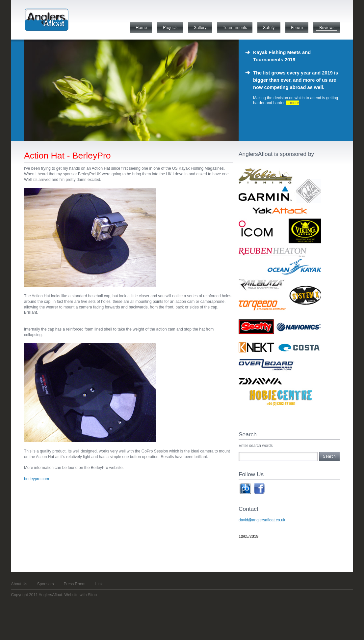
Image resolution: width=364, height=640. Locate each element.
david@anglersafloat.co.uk (262, 520)
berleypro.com (37, 479)
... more (292, 103)
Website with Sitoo (81, 595)
